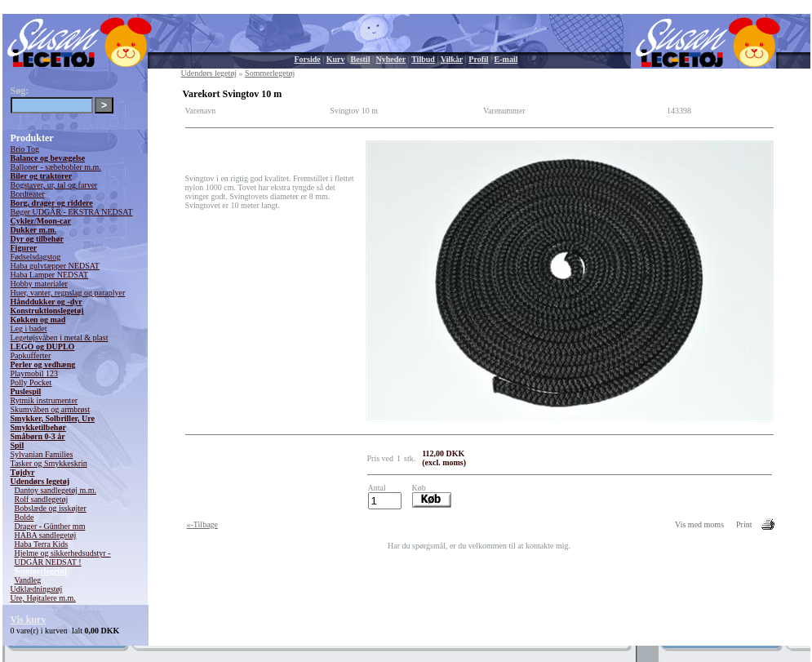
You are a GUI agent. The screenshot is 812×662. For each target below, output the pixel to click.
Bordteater (28, 194)
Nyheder (390, 59)
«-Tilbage (203, 524)
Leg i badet (29, 329)
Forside (308, 59)
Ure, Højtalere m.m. (43, 598)
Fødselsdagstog (36, 257)
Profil (478, 59)
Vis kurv (29, 620)
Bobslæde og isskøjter (51, 508)
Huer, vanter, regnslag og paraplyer (68, 293)
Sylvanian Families (42, 454)
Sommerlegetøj (41, 571)
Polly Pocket (31, 382)
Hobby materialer (39, 284)
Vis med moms (699, 524)
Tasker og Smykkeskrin (49, 463)
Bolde (24, 517)
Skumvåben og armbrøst (51, 409)
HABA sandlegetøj (46, 535)
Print (744, 524)
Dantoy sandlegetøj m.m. (56, 490)
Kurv (336, 59)
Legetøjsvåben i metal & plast (60, 338)
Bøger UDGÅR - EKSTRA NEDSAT (72, 212)
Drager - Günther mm (50, 526)
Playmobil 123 (35, 373)
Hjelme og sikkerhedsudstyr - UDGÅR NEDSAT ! (63, 558)
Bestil (361, 59)
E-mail (506, 59)
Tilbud (423, 59)
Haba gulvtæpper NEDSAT (55, 266)
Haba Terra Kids (42, 544)
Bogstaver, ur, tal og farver (54, 185)
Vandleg (28, 580)
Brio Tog (25, 149)
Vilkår (452, 59)
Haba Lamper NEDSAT (50, 275)
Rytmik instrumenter (44, 400)
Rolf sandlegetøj (42, 499)
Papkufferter (31, 355)
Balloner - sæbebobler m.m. (56, 167)
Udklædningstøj (37, 589)
